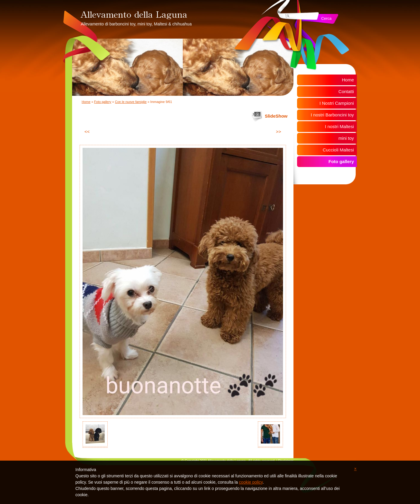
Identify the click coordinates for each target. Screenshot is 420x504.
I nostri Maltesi (339, 126)
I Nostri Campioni (337, 103)
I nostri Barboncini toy (332, 115)
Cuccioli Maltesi (338, 150)
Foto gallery (103, 102)
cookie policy (251, 482)
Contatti (346, 91)
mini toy (346, 138)
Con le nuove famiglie (131, 102)
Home (86, 102)
